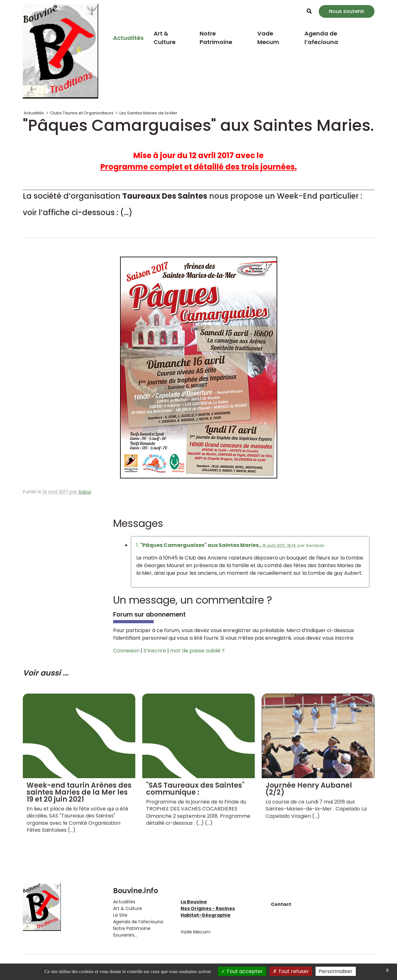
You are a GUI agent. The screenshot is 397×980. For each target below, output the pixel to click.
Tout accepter (242, 971)
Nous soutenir (347, 11)
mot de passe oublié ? (197, 651)
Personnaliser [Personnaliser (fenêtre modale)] (336, 971)
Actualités (128, 38)
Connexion (126, 651)
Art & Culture (165, 38)
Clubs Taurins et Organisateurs (82, 113)
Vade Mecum (268, 38)
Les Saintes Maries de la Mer (148, 113)
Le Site (120, 915)
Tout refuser (291, 971)
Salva (85, 492)
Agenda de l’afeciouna (321, 38)
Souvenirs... (125, 935)
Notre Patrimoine (216, 38)
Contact (281, 904)
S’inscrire (155, 651)
